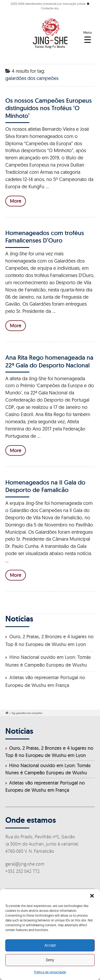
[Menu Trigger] (88, 37)
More (16, 201)
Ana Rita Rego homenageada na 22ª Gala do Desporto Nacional (49, 361)
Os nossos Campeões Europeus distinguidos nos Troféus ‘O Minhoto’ (49, 108)
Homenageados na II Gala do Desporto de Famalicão (45, 486)
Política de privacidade (50, 972)
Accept (50, 946)
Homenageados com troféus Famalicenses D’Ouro (45, 237)
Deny (50, 960)
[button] (92, 896)
